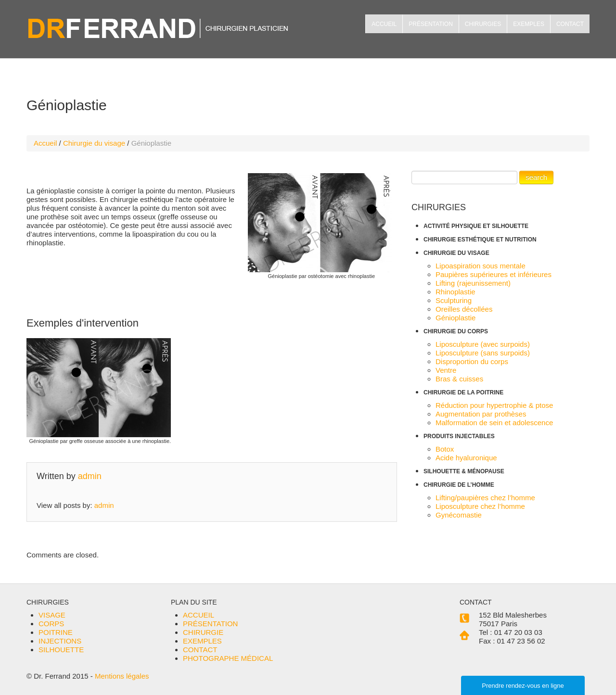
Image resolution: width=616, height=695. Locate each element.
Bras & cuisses (459, 379)
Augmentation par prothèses (481, 414)
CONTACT (570, 24)
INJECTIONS (60, 641)
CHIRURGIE (203, 632)
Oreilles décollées (464, 309)
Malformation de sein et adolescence (494, 423)
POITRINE (56, 632)
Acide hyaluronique (466, 458)
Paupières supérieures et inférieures (494, 274)
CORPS (51, 624)
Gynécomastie (459, 515)
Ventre (446, 370)
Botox (445, 449)
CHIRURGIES (483, 24)
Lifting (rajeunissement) (473, 283)
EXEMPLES (529, 24)
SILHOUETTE (61, 650)
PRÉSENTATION (431, 24)
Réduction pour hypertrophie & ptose (494, 405)
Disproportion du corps (472, 361)
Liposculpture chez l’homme (480, 506)
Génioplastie (456, 318)
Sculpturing (454, 300)
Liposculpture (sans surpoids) (483, 353)
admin (90, 476)
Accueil (45, 143)
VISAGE (52, 615)
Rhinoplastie (456, 292)
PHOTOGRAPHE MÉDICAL (228, 658)
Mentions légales (122, 676)
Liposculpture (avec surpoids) (483, 344)
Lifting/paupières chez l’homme (485, 498)
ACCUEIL (384, 24)
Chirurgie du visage (94, 143)
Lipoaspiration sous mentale (481, 266)
